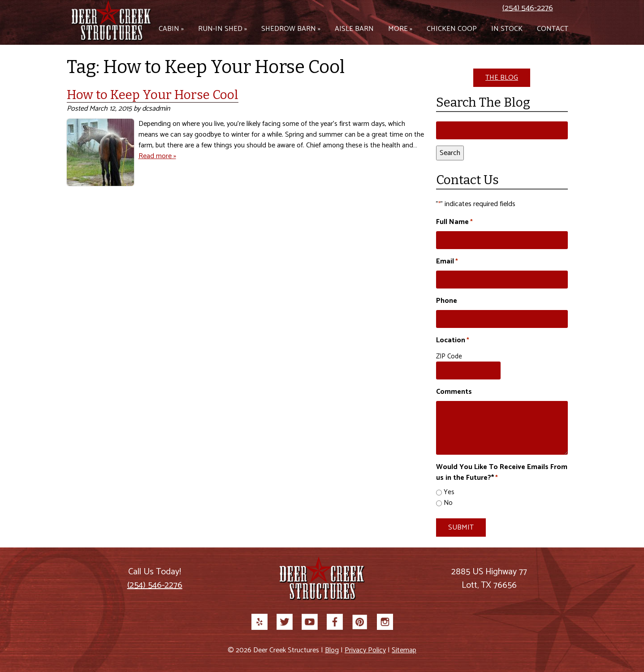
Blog (332, 650)
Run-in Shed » (223, 29)
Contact (553, 29)
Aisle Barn (354, 29)
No (448, 503)
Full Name (454, 222)
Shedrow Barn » (291, 29)
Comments (454, 392)
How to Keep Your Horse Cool (153, 95)
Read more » (157, 156)
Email (447, 262)
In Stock (507, 29)
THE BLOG (502, 78)
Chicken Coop (452, 29)
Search (450, 153)
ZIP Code (449, 356)
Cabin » (171, 29)
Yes (449, 493)
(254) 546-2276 (528, 8)
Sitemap (404, 650)
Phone (447, 301)
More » (400, 29)
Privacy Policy (365, 650)
